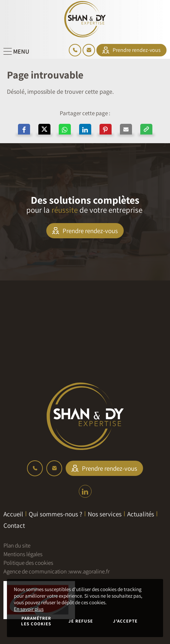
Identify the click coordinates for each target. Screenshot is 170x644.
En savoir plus (29, 609)
